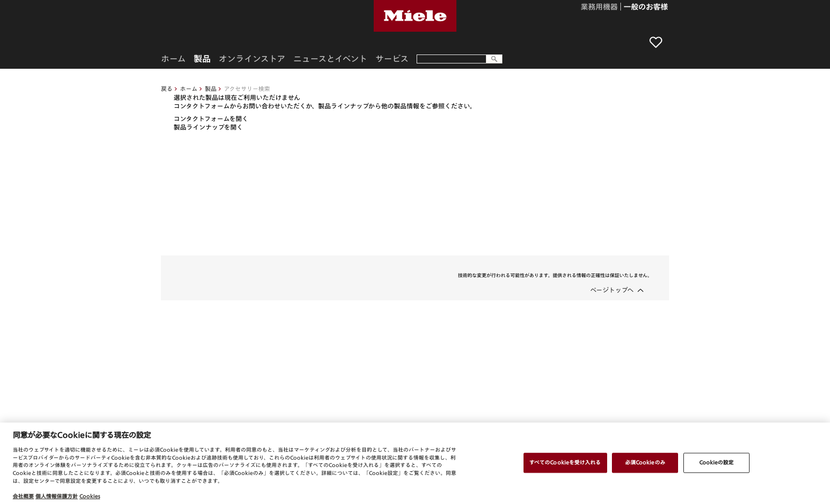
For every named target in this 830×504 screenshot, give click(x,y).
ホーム (189, 89)
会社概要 (23, 496)
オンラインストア (252, 59)
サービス (392, 59)
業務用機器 (599, 7)
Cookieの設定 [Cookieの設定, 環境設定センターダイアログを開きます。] (717, 462)
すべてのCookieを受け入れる (565, 462)
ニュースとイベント (330, 59)
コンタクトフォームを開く (211, 118)
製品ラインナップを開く (208, 127)
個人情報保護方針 (57, 496)
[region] (415, 463)
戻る (167, 89)
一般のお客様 (646, 7)
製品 (211, 89)
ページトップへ (612, 290)
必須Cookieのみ (645, 462)
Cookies (90, 496)
